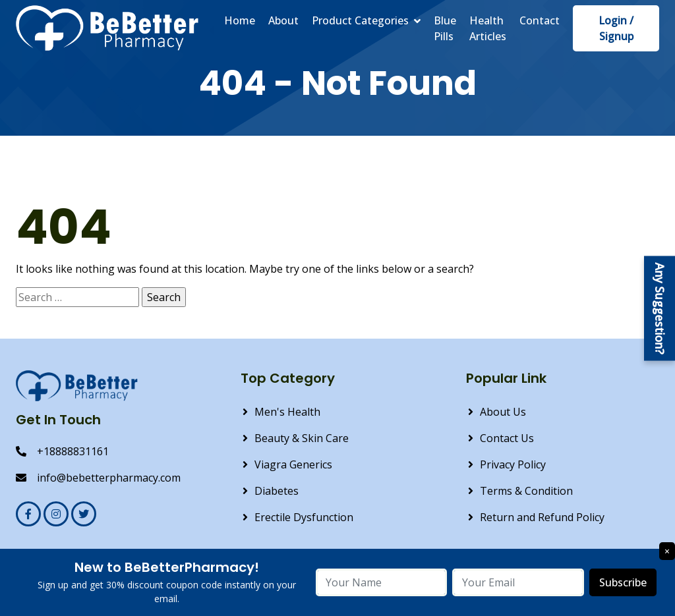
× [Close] (667, 551)
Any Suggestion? (660, 308)
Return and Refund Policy (542, 517)
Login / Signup (616, 28)
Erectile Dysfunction (304, 517)
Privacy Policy (513, 464)
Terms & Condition (526, 491)
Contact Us (507, 438)
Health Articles (488, 28)
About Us (503, 412)
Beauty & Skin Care (302, 438)
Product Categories (360, 20)
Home (240, 20)
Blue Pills (445, 28)
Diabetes (277, 491)
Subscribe (623, 582)
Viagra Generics (293, 464)
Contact (540, 20)
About (283, 20)
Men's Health (287, 412)
